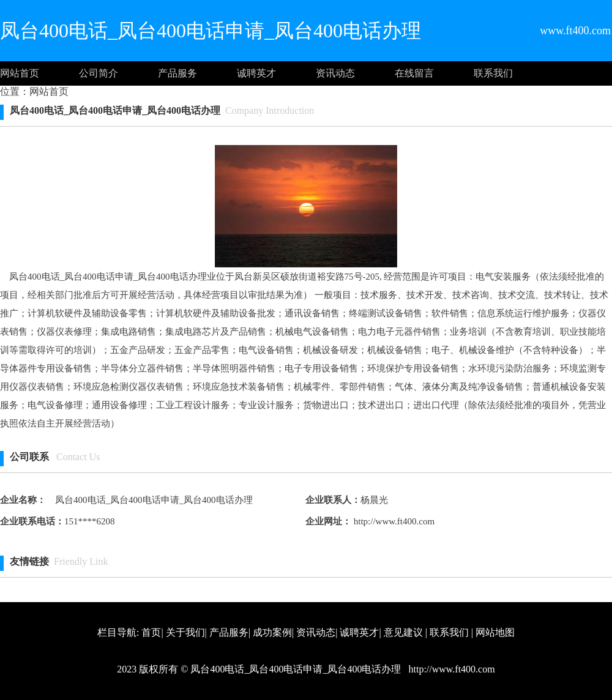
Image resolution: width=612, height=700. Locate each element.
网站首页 (20, 73)
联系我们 (493, 73)
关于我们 (185, 632)
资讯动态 (335, 73)
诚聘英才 (256, 73)
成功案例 (272, 632)
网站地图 (495, 632)
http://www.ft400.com (393, 521)
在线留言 (414, 73)
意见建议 (403, 632)
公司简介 (99, 73)
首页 (151, 632)
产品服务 (177, 73)
